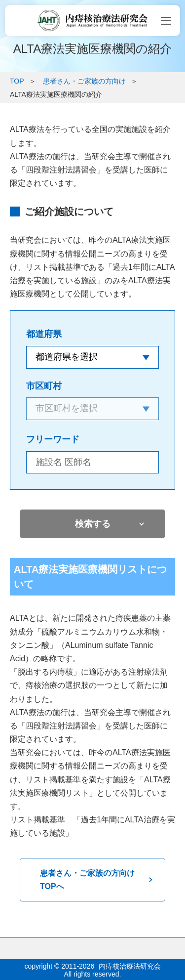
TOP (17, 81)
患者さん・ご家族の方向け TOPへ (91, 880)
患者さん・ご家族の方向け (84, 81)
